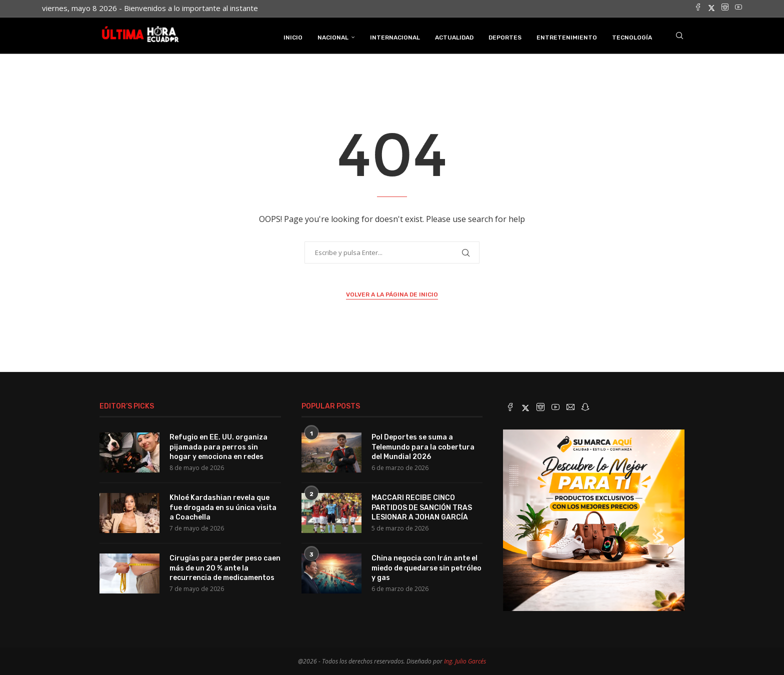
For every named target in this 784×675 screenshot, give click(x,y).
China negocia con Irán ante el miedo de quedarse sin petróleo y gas (426, 567)
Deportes (505, 36)
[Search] (679, 36)
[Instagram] (725, 8)
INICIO (293, 36)
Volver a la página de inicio (392, 294)
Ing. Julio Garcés (465, 660)
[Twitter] (711, 8)
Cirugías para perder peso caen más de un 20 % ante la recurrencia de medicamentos (225, 567)
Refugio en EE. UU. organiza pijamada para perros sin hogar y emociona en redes (218, 446)
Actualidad (454, 36)
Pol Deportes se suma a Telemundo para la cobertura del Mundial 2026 (423, 446)
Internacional (395, 36)
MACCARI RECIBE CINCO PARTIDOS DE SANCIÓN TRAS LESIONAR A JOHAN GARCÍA (422, 506)
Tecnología (632, 36)
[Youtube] (738, 8)
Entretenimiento (567, 36)
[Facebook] (698, 8)
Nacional (333, 36)
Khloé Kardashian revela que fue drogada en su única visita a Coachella (223, 506)
